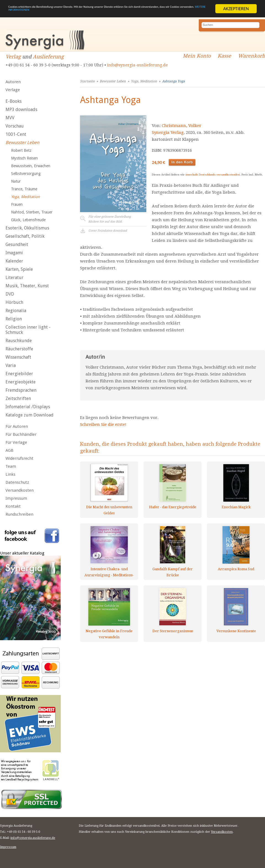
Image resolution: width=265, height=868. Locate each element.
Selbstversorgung (26, 174)
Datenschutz (17, 482)
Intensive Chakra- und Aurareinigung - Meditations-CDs (109, 572)
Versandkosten (20, 490)
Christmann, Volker (181, 126)
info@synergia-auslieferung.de (137, 65)
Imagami (14, 253)
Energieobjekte (21, 382)
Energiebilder (19, 374)
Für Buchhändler (21, 434)
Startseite (87, 81)
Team (11, 466)
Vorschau (15, 126)
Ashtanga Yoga (173, 81)
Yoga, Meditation (25, 197)
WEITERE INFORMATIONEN (132, 14)
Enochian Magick (236, 507)
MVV (10, 118)
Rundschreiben (19, 514)
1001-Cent (16, 134)
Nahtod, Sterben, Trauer (32, 212)
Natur (16, 181)
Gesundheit (17, 244)
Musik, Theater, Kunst (27, 286)
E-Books (14, 101)
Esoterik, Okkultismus (27, 228)
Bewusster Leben (22, 143)
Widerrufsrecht (19, 458)
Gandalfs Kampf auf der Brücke (173, 572)
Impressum (16, 498)
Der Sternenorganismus (173, 631)
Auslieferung (48, 57)
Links (10, 474)
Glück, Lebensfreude (28, 220)
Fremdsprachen (21, 390)
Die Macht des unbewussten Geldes (109, 510)
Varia (11, 365)
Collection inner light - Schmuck (28, 330)
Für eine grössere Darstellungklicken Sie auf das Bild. (110, 219)
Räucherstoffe (19, 349)
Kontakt (13, 506)
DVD (10, 294)
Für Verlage (16, 442)
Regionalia (16, 311)
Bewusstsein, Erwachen (31, 166)
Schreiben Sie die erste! (103, 424)
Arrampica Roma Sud (236, 569)
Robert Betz (21, 150)
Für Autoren (17, 426)
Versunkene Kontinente (236, 631)
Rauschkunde (19, 341)
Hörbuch (14, 302)
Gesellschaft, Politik (25, 236)
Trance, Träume (24, 189)
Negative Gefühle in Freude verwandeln (109, 634)
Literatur (14, 278)
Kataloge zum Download (30, 415)
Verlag (13, 57)
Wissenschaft (18, 357)
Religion (14, 319)
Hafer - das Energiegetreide (173, 507)
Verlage (13, 90)
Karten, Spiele (19, 269)
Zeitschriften (18, 398)
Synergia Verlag (168, 133)
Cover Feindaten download (108, 231)
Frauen (17, 204)
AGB (10, 450)
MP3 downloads (21, 109)
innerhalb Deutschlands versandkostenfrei (213, 175)
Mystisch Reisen (24, 158)
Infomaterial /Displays (28, 407)
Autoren (13, 82)
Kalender (14, 261)
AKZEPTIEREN (236, 9)
